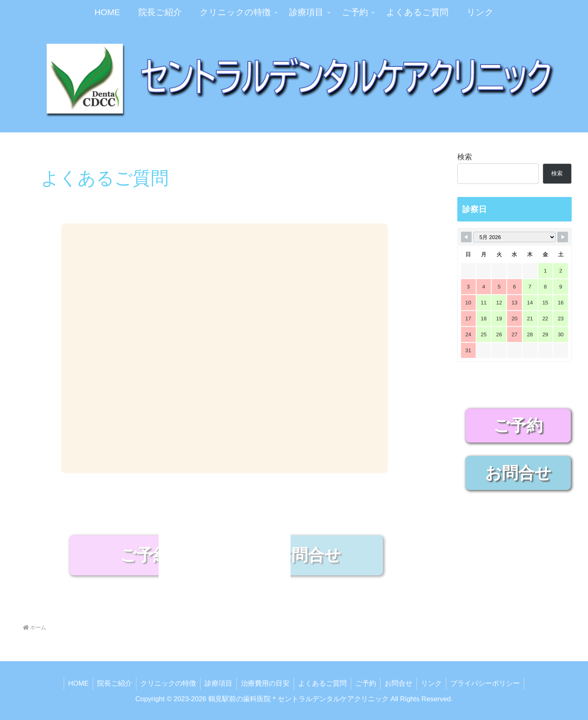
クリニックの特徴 (168, 683)
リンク (431, 683)
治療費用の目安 (265, 683)
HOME (78, 683)
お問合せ (399, 683)
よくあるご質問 (322, 683)
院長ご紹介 (115, 683)
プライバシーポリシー (485, 683)
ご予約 (366, 683)
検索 (465, 157)
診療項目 (218, 683)
